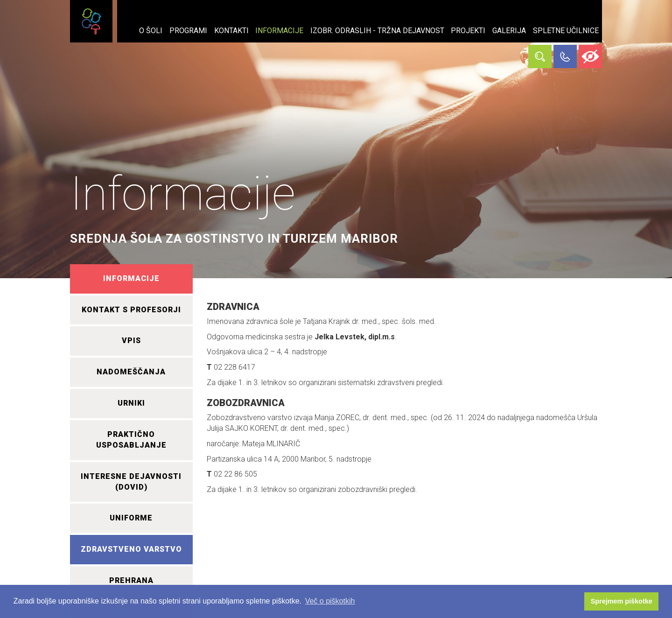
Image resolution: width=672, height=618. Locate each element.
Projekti (468, 31)
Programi (188, 31)
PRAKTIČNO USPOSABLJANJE (131, 440)
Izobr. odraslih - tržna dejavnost (377, 31)
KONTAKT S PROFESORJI (131, 310)
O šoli (151, 31)
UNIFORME (131, 518)
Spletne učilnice (566, 31)
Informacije (279, 31)
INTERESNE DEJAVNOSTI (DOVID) (131, 482)
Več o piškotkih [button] (330, 601)
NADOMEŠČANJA (131, 372)
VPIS (131, 341)
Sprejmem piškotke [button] (622, 601)
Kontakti (231, 31)
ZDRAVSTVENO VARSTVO (131, 549)
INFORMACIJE (131, 278)
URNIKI (131, 403)
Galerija (509, 31)
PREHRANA (131, 580)
